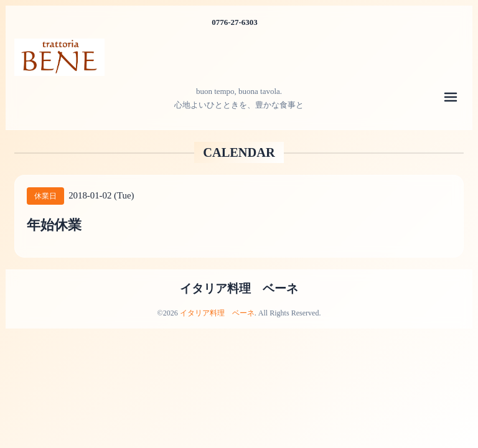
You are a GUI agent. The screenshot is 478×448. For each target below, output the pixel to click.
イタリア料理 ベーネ (239, 288)
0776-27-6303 (235, 22)
